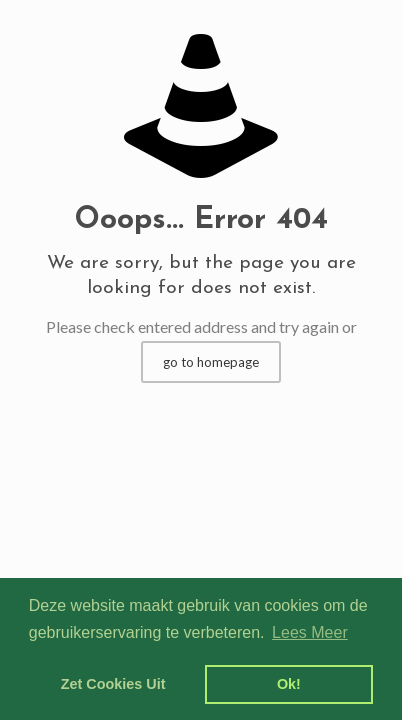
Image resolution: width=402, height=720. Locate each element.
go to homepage (211, 362)
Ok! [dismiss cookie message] (289, 684)
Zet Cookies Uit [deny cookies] (113, 684)
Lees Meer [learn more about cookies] (310, 632)
